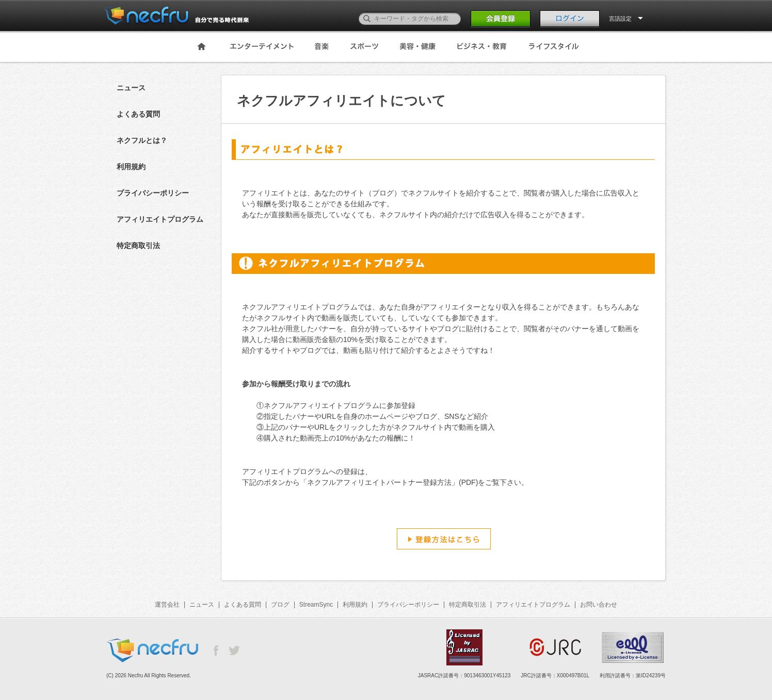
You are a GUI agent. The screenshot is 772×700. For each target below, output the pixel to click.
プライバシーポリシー (153, 193)
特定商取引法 (138, 246)
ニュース (131, 88)
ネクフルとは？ (142, 140)
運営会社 (167, 605)
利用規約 (131, 167)
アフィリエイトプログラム (160, 219)
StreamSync (316, 605)
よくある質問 (138, 114)
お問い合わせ (599, 605)
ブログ (280, 605)
